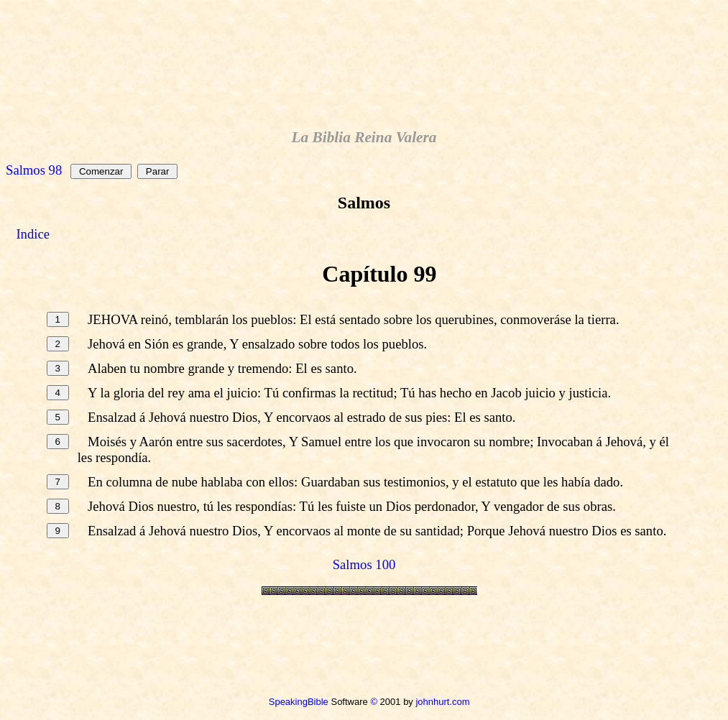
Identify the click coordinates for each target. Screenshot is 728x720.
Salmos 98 (34, 170)
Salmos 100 (364, 564)
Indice (33, 234)
